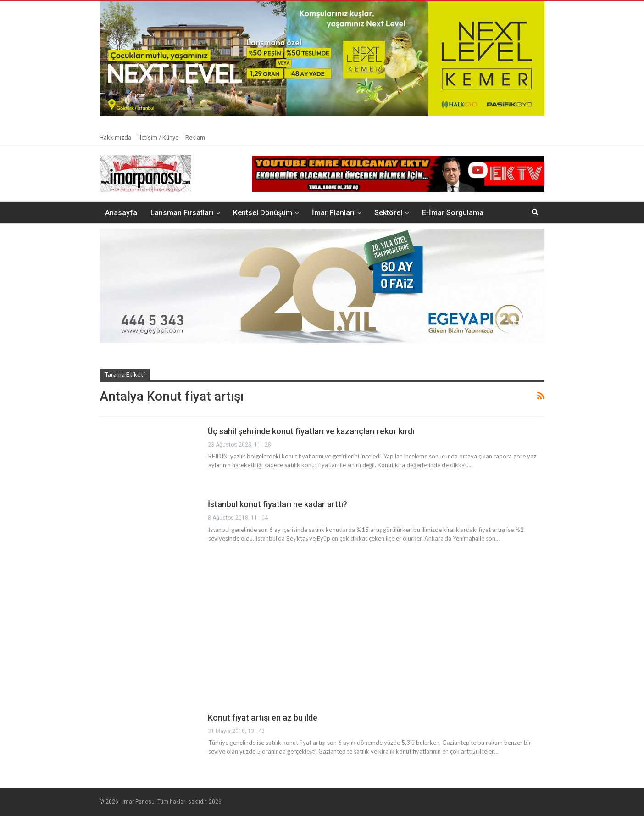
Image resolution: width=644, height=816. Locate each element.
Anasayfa (121, 213)
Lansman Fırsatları (182, 213)
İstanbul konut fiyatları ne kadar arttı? (278, 504)
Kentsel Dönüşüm (263, 213)
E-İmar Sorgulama (453, 213)
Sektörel (388, 213)
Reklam (195, 137)
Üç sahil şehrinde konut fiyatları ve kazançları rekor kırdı (311, 431)
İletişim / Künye (158, 137)
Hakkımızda (115, 137)
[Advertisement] (322, 637)
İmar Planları (333, 213)
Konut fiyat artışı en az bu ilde (263, 718)
